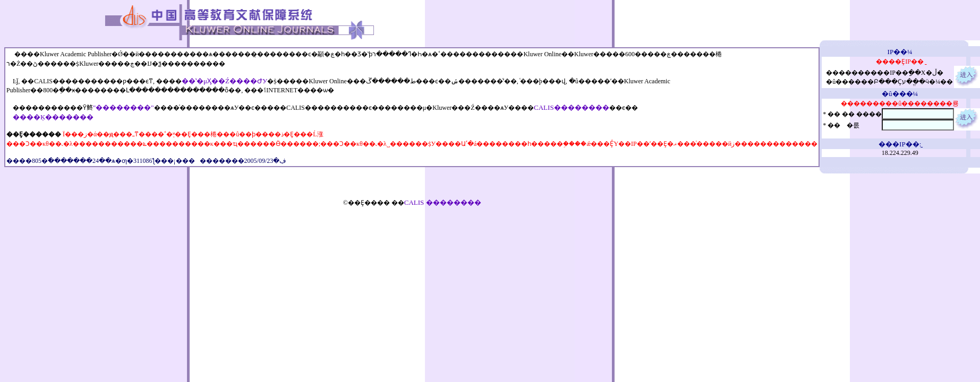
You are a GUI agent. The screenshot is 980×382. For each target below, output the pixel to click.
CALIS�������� (572, 107)
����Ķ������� (53, 117)
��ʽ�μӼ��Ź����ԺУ (224, 81)
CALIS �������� (443, 202)
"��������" (123, 107)
